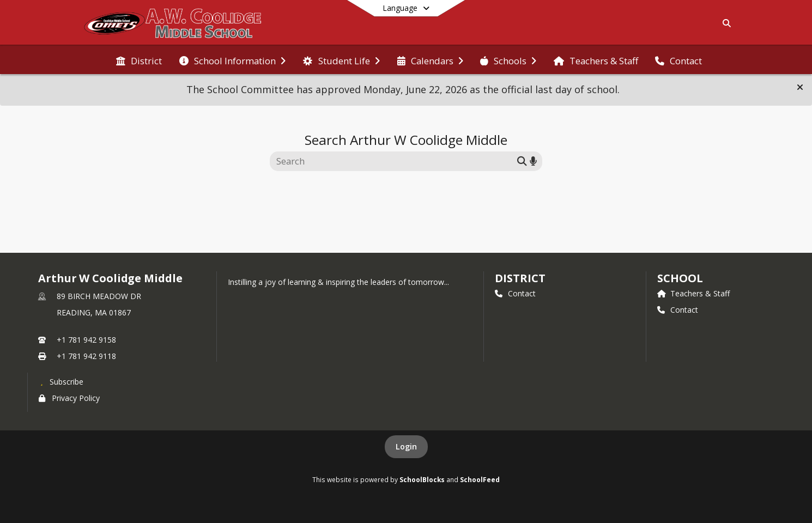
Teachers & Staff (693, 293)
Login (406, 446)
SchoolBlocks (422, 479)
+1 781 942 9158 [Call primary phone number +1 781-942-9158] (86, 340)
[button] (800, 87)
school (680, 278)
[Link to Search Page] (725, 23)
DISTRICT (520, 278)
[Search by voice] (533, 161)
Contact (515, 293)
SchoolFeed (480, 479)
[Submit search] (522, 161)
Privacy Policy (69, 398)
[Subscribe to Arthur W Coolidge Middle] (61, 381)
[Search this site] (395, 161)
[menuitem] (139, 60)
